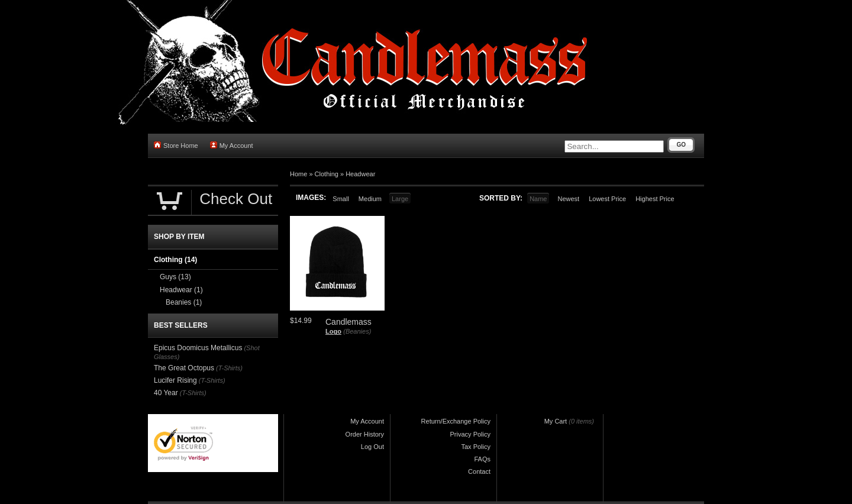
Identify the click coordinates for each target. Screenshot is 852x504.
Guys (175, 277)
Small (341, 199)
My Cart (556, 421)
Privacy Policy (470, 434)
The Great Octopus (184, 368)
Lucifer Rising (175, 380)
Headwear (360, 174)
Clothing (327, 174)
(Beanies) (357, 331)
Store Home (176, 145)
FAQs (482, 459)
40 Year (166, 393)
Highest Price (655, 199)
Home (298, 174)
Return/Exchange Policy (456, 421)
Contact (479, 471)
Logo (333, 331)
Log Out (372, 447)
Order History (365, 434)
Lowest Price (607, 199)
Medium (370, 199)
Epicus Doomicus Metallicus (198, 348)
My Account (232, 145)
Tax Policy (476, 447)
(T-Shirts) (229, 368)
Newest (568, 199)
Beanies (184, 302)
